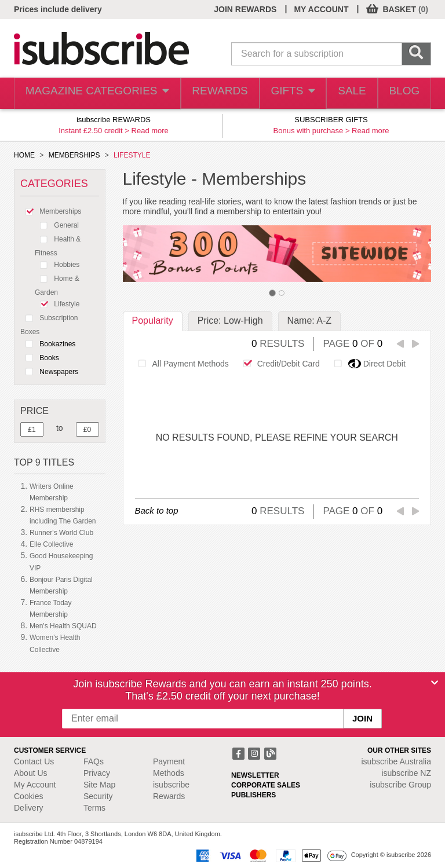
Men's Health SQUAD (63, 626)
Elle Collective (51, 544)
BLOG (402, 94)
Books (40, 358)
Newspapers (49, 372)
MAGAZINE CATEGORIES (91, 94)
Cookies (29, 796)
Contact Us (34, 761)
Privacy (97, 773)
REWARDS (207, 94)
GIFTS (282, 94)
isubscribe (396, 761)
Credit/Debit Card (278, 364)
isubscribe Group (400, 785)
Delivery (29, 808)
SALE (345, 94)
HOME (24, 155)
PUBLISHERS (253, 795)
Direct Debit (367, 364)
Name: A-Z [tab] (309, 321)
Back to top (157, 510)
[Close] (435, 683)
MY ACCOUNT (321, 9)
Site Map (99, 785)
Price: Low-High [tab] (230, 321)
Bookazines (48, 344)
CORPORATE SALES (266, 785)
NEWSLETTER (255, 775)
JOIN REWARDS (245, 9)
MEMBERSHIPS (74, 155)
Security (98, 796)
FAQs (94, 761)
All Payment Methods (180, 364)
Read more (150, 131)
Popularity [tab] (153, 321)
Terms (94, 808)
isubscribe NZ (406, 773)
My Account (35, 785)
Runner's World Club (61, 533)
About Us (31, 773)
